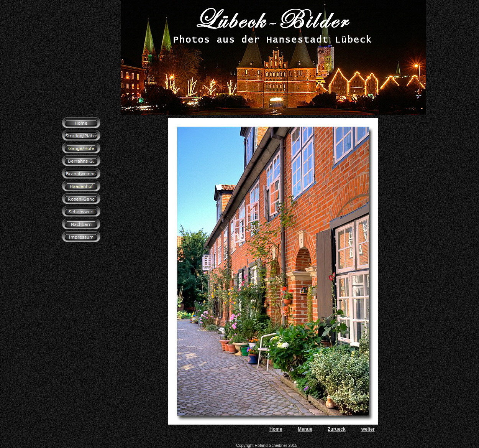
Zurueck (337, 429)
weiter (368, 429)
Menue (305, 429)
